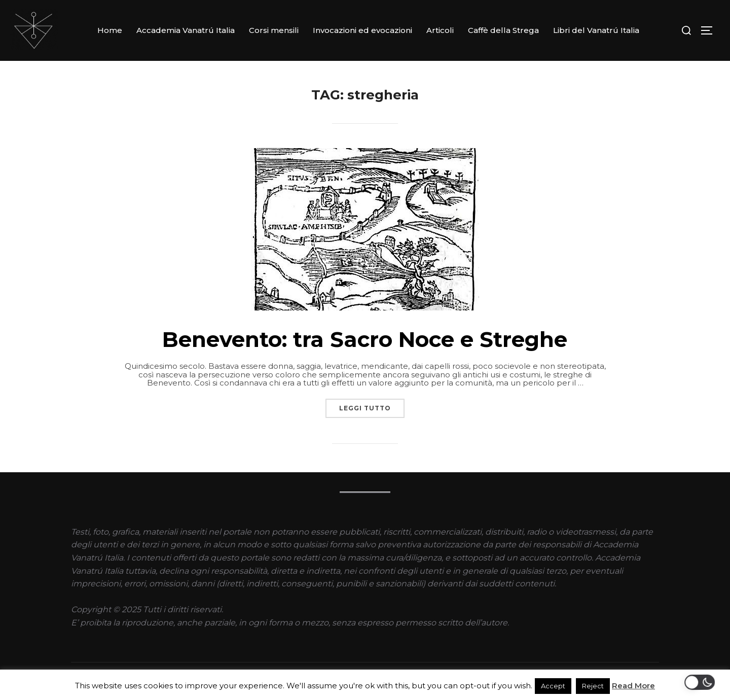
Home (110, 30)
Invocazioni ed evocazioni (362, 30)
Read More (633, 686)
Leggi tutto (372, 405)
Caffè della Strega (503, 30)
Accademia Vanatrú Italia (186, 30)
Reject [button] (593, 686)
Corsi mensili (274, 30)
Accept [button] (553, 686)
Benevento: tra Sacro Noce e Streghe (365, 339)
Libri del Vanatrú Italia (596, 30)
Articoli (440, 30)
